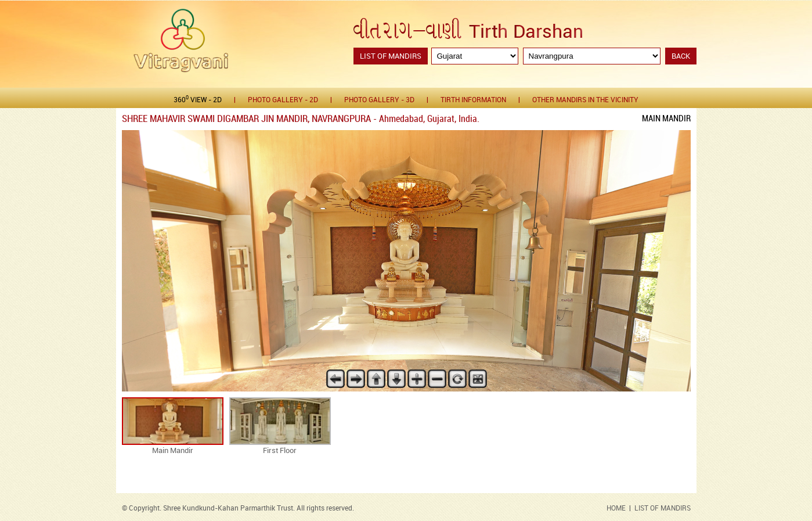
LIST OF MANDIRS (663, 509)
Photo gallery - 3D (379, 100)
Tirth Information (473, 100)
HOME (616, 509)
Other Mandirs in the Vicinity (585, 100)
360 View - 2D (198, 100)
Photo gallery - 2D (283, 100)
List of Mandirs (391, 56)
